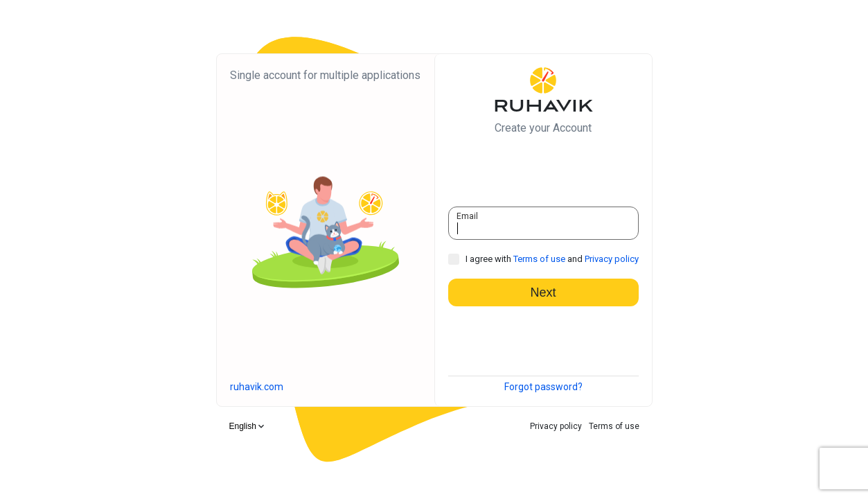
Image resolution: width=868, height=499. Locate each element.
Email (467, 216)
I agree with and (552, 259)
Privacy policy (612, 259)
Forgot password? (543, 387)
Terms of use (539, 259)
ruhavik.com (257, 387)
